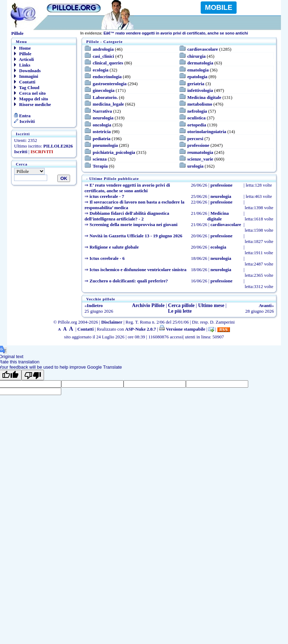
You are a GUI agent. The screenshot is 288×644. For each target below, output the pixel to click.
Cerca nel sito (30, 93)
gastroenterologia (109, 84)
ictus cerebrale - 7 (107, 196)
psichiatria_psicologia (114, 152)
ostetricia (102, 132)
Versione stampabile (182, 329)
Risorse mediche (33, 104)
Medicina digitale (204, 97)
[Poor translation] (33, 375)
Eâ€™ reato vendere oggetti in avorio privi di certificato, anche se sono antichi (164, 33)
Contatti (25, 82)
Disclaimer (112, 322)
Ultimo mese (211, 305)
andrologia (103, 49)
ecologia (101, 70)
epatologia (197, 77)
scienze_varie (200, 159)
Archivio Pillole (148, 305)
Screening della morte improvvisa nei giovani (133, 224)
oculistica (196, 118)
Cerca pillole (181, 305)
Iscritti (21, 152)
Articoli (24, 59)
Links (22, 65)
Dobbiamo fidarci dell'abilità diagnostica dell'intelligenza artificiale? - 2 (127, 216)
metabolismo (200, 104)
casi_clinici (103, 56)
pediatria (102, 139)
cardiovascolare (203, 49)
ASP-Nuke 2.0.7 (140, 329)
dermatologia (200, 63)
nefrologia (197, 111)
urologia (195, 166)
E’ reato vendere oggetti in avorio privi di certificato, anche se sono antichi (127, 188)
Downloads (27, 71)
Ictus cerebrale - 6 (107, 258)
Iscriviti (24, 121)
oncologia (102, 125)
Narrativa (102, 111)
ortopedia (197, 125)
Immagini (26, 76)
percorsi (195, 139)
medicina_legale (108, 104)
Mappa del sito (31, 99)
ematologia (198, 70)
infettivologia (200, 90)
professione (198, 145)
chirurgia (196, 56)
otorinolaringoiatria (207, 132)
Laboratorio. (105, 97)
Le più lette (180, 311)
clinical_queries (108, 63)
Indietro (95, 305)
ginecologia (104, 90)
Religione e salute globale (114, 247)
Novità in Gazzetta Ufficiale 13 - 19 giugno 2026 (136, 236)
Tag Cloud (27, 87)
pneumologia (105, 145)
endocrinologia (107, 77)
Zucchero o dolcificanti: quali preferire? (129, 281)
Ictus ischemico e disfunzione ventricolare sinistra (138, 270)
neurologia (103, 118)
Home (22, 48)
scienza (100, 159)
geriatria (196, 84)
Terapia (100, 166)
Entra (22, 116)
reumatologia (200, 152)
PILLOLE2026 (58, 146)
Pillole (23, 54)
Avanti (265, 305)
